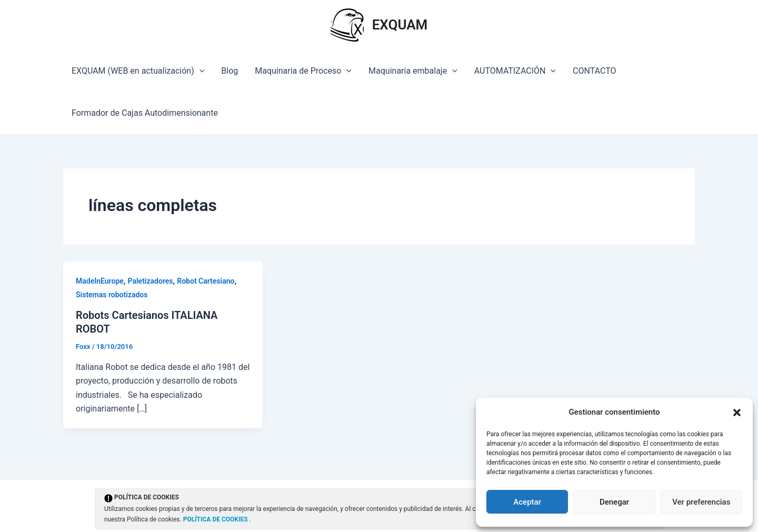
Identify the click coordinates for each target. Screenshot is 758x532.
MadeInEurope (100, 281)
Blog (230, 71)
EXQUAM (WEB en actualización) (138, 71)
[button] (737, 413)
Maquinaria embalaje (413, 71)
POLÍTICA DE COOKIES (216, 519)
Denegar (614, 502)
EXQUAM (400, 25)
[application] (200, 71)
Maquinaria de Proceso (303, 71)
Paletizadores (151, 281)
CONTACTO (594, 71)
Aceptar (527, 502)
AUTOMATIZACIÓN (515, 71)
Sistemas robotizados (112, 295)
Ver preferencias (701, 502)
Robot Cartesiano (206, 281)
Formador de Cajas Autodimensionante (145, 113)
